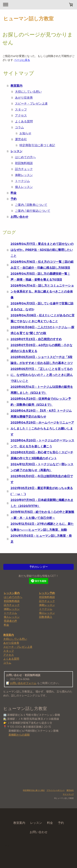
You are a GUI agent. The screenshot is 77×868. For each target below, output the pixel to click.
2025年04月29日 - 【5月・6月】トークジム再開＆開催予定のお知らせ (41, 414)
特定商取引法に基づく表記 (37, 145)
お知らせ (25, 133)
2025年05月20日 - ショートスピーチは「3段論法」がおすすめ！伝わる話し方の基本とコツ (42, 360)
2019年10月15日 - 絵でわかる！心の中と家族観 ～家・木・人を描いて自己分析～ (42, 515)
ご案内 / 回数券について (31, 205)
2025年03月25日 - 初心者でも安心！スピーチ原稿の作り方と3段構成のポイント (42, 455)
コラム (19, 127)
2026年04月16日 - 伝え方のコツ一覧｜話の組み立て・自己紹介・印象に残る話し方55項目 (42, 265)
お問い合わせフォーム (23, 683)
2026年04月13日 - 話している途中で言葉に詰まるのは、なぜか (42, 306)
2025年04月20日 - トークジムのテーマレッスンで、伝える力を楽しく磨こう (42, 443)
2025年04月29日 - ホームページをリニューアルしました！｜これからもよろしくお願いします (42, 429)
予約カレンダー (39, 567)
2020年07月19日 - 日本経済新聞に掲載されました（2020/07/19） (42, 503)
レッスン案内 (12, 593)
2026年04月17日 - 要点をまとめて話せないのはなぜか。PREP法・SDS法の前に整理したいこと (42, 250)
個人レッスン (24, 187)
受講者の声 (10, 621)
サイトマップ (68, 794)
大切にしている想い (28, 92)
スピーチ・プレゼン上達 (31, 104)
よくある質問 (24, 121)
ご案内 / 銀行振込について (33, 211)
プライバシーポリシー (56, 790)
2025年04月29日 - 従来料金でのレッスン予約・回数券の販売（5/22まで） (41, 402)
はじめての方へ (25, 157)
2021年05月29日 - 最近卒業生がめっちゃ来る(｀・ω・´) (42, 491)
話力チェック (24, 169)
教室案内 (16, 86)
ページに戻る (22, 60)
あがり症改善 (24, 98)
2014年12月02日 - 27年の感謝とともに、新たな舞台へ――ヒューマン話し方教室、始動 (42, 527)
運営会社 (21, 139)
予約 (14, 199)
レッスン (16, 151)
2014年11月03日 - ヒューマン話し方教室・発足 (41, 539)
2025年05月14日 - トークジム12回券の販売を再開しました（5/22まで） (42, 390)
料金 (14, 193)
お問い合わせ (19, 217)
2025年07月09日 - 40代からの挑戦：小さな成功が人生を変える (41, 348)
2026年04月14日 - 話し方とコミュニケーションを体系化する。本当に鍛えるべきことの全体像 (42, 292)
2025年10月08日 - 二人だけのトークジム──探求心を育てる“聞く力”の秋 (42, 330)
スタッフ (21, 110)
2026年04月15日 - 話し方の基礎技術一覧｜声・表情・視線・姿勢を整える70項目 (40, 277)
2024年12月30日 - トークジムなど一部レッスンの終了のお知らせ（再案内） (42, 467)
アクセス (21, 115)
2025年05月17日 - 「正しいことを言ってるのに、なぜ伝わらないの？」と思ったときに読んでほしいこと (42, 375)
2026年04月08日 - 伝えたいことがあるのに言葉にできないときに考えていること (43, 318)
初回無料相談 (24, 163)
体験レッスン (24, 175)
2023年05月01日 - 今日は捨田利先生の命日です (42, 479)
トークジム (22, 181)
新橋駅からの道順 (19, 735)
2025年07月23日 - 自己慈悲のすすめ (36, 339)
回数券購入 (46, 617)
